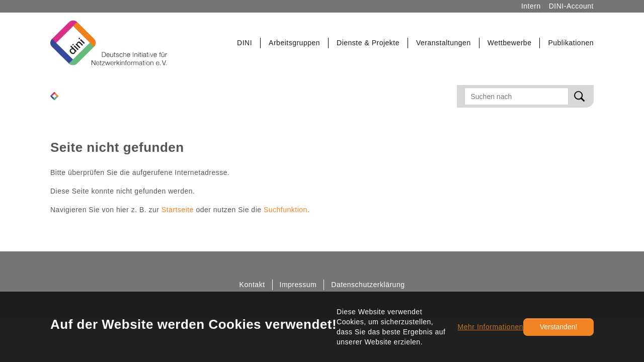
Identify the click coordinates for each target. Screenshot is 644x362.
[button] (245, 43)
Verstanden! (559, 327)
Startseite (178, 210)
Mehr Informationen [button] (491, 327)
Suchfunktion (286, 210)
